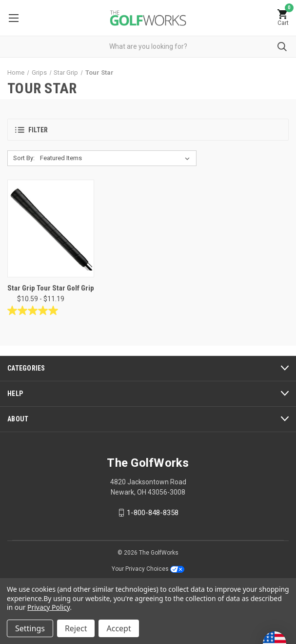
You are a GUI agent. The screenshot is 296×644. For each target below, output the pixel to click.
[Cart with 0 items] (283, 18)
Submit (282, 47)
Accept (118, 628)
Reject (76, 628)
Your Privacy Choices (148, 569)
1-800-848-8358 (153, 513)
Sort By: (24, 158)
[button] (148, 130)
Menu (14, 18)
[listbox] (117, 158)
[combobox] (148, 47)
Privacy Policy (49, 607)
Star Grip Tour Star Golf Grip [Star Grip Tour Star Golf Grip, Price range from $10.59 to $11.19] (51, 288)
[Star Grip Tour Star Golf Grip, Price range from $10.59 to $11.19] (51, 229)
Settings (30, 628)
